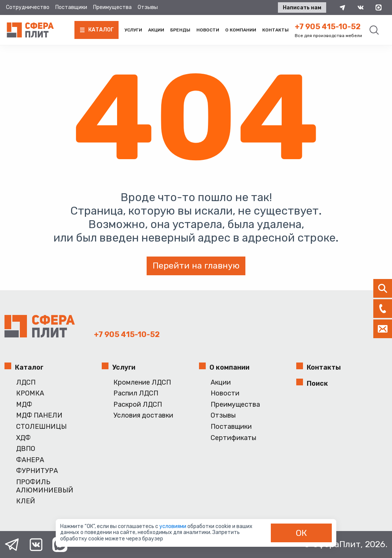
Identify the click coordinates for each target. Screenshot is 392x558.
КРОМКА (30, 393)
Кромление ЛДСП (142, 383)
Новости (208, 30)
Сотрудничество (28, 7)
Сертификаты (233, 438)
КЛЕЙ (26, 501)
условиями (173, 526)
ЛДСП (26, 383)
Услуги (133, 30)
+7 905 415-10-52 (328, 27)
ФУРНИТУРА (37, 471)
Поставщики (71, 7)
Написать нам (302, 8)
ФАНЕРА (30, 460)
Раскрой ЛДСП (138, 405)
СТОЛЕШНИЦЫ (41, 427)
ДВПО (26, 449)
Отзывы (148, 7)
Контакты (275, 30)
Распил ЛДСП (136, 393)
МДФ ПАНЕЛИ (39, 416)
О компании (241, 30)
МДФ (24, 405)
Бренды (180, 30)
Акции (156, 30)
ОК (301, 533)
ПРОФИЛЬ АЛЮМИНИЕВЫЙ (45, 486)
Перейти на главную (196, 266)
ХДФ (23, 438)
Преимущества (112, 7)
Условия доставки (143, 416)
